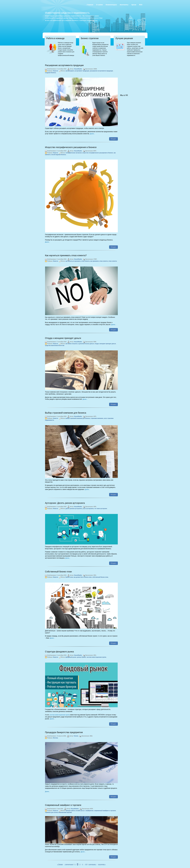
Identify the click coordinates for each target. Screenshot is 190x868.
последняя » (102, 864)
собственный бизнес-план (100, 577)
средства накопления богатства (55, 345)
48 (86, 864)
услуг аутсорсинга (88, 509)
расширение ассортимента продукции (101, 71)
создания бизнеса (50, 73)
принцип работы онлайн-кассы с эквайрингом (79, 811)
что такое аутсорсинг (101, 509)
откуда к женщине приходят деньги (105, 344)
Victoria (76, 736)
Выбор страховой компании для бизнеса (66, 413)
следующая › (92, 864)
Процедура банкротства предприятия (64, 732)
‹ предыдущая (69, 864)
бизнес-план (69, 577)
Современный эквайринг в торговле (63, 805)
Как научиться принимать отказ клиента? (66, 255)
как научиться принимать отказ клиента (77, 261)
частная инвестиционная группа (96, 657)
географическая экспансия (74, 153)
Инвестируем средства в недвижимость (67, 13)
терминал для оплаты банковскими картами (58, 812)
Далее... (92, 134)
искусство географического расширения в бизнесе (98, 153)
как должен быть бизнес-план (83, 577)
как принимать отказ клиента (99, 261)
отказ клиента (113, 261)
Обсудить (113, 139)
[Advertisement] (132, 75)
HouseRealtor (78, 69)
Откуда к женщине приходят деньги (63, 338)
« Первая (60, 864)
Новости (55, 71)
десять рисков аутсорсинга (74, 509)
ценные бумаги (81, 657)
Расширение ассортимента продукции (64, 65)
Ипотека (55, 738)
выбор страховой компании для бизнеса (78, 418)
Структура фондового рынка (59, 652)
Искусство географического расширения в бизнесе (71, 147)
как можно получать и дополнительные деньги (80, 344)
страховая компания (97, 418)
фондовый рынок (71, 657)
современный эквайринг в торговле (105, 811)
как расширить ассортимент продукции (77, 71)
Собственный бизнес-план (58, 572)
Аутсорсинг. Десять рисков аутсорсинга (65, 503)
